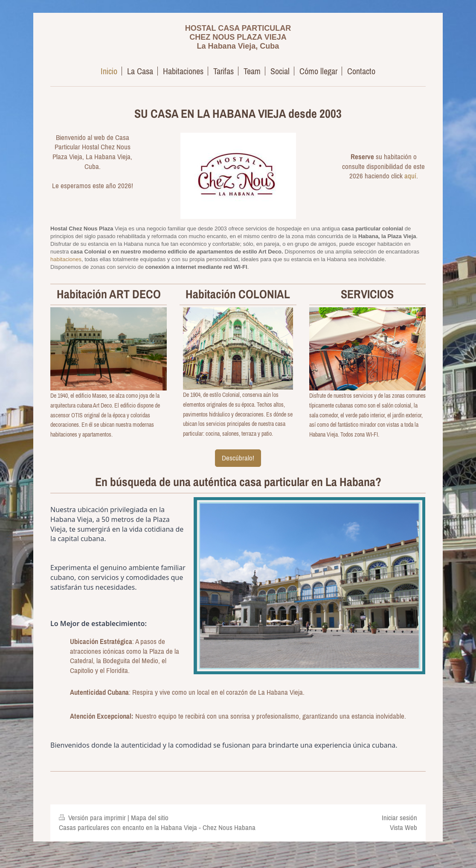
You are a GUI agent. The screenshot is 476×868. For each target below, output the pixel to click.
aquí (410, 176)
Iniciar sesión (399, 818)
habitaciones (66, 259)
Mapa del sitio (150, 818)
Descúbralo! (238, 458)
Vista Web (403, 827)
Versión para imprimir (93, 818)
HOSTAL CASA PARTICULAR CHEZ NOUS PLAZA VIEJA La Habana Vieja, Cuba (238, 37)
